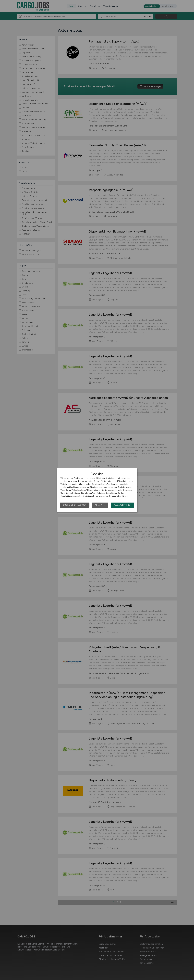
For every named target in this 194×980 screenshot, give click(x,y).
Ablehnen (100, 505)
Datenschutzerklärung (118, 496)
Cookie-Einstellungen (75, 505)
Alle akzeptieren (122, 505)
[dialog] (97, 490)
